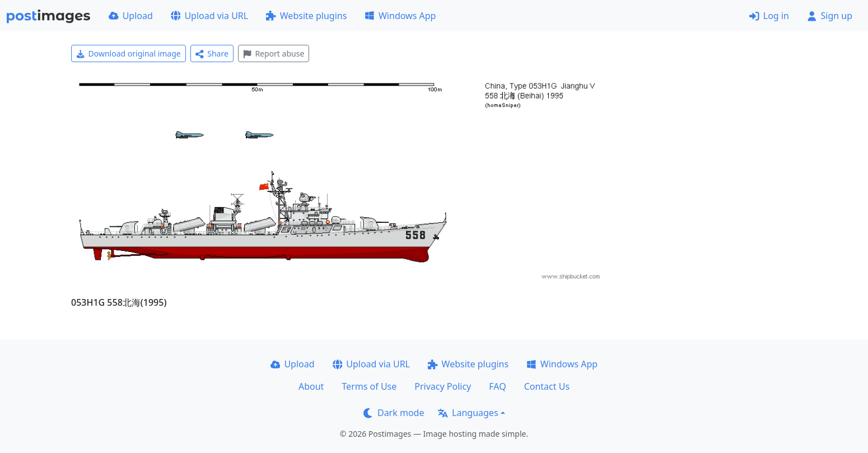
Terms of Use (369, 386)
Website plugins (306, 16)
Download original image (129, 53)
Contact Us (547, 386)
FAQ (497, 386)
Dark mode (394, 413)
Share (212, 53)
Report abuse (274, 53)
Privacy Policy (443, 386)
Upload (131, 16)
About (311, 386)
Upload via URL (209, 16)
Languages (468, 413)
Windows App (400, 16)
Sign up (830, 16)
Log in (769, 16)
